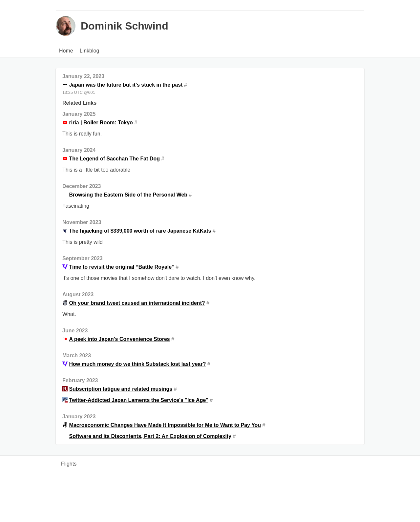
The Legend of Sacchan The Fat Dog (114, 159)
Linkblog (90, 51)
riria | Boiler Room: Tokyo (101, 123)
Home (66, 51)
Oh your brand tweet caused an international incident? (137, 303)
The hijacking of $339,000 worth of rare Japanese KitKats (140, 231)
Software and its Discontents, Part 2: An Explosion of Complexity (150, 436)
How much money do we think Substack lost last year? (137, 364)
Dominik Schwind (125, 26)
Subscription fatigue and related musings (121, 389)
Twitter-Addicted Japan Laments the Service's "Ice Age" (138, 400)
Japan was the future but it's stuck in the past (126, 85)
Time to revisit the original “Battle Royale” (122, 267)
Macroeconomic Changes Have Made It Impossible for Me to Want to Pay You (165, 425)
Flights (69, 464)
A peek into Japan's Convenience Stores (119, 339)
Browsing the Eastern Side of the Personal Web (128, 195)
